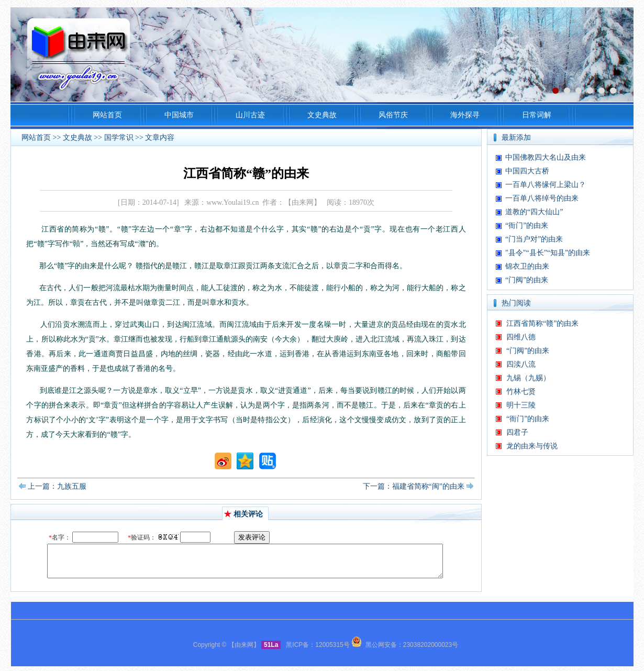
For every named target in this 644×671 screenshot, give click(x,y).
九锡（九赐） (528, 378)
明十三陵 (521, 405)
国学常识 (119, 137)
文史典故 (77, 137)
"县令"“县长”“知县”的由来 (548, 253)
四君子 (517, 432)
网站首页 (36, 137)
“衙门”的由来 (527, 225)
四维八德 (521, 337)
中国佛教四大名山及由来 (546, 157)
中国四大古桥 (527, 171)
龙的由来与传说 (532, 446)
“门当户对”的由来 (534, 239)
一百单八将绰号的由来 (542, 198)
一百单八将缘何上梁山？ (546, 185)
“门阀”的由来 (527, 280)
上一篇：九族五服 (57, 486)
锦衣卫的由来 (527, 266)
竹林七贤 (521, 392)
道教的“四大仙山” (534, 212)
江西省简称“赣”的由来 (542, 323)
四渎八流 (521, 364)
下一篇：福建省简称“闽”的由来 (414, 486)
